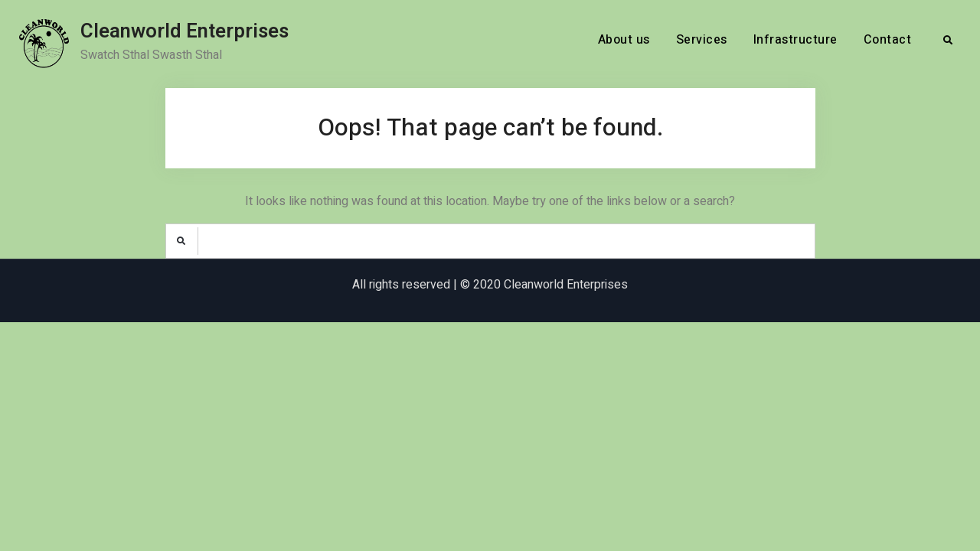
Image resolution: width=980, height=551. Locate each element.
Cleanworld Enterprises (185, 31)
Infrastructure (795, 40)
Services (702, 40)
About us (624, 40)
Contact (888, 40)
